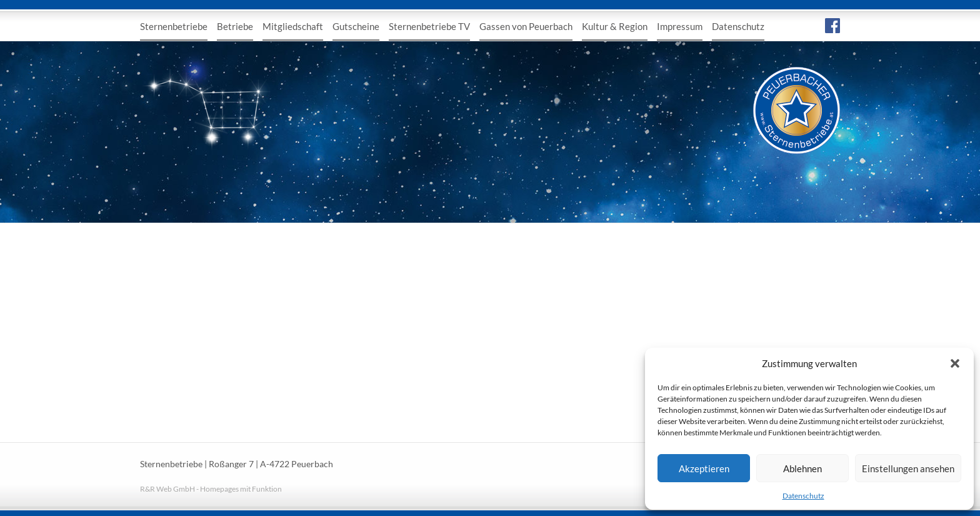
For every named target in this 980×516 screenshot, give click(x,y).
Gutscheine (356, 26)
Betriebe (235, 26)
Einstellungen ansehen (908, 468)
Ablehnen (802, 468)
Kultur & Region (615, 26)
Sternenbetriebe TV (429, 26)
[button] (955, 363)
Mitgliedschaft (293, 26)
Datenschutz (803, 496)
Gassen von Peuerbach (526, 26)
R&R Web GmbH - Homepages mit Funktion (211, 489)
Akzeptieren (704, 468)
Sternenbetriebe (174, 26)
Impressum (680, 26)
